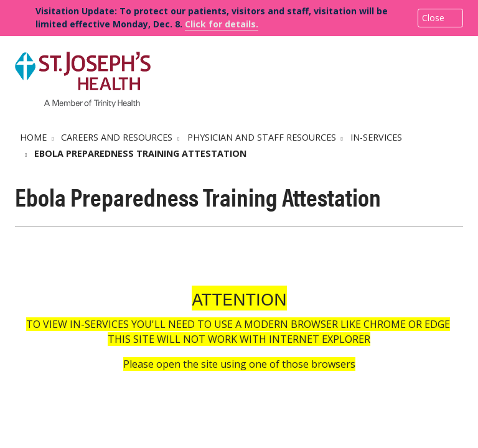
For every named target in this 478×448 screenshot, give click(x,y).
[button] (461, 59)
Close (433, 18)
